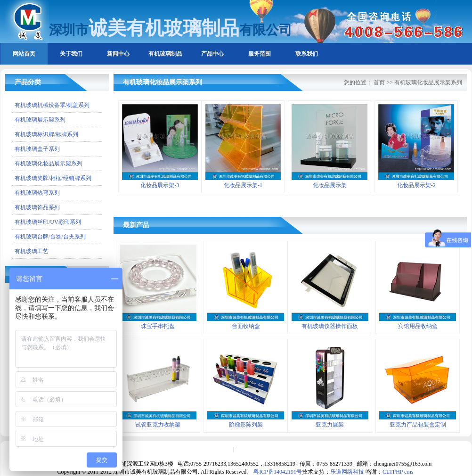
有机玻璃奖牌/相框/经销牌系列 (53, 178)
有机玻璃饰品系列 (37, 207)
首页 (379, 82)
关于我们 (71, 54)
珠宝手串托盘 (158, 326)
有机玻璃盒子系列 (37, 149)
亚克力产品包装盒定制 (418, 425)
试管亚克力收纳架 (158, 425)
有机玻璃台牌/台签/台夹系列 (50, 237)
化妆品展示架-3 (160, 185)
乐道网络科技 (347, 472)
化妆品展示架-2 (416, 185)
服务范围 (260, 54)
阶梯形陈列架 (246, 425)
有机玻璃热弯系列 (37, 193)
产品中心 (212, 54)
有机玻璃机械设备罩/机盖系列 (52, 105)
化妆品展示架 (330, 185)
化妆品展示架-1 (243, 185)
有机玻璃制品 (165, 54)
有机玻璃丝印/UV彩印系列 (48, 222)
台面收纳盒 (246, 326)
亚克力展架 (330, 425)
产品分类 (28, 82)
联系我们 (307, 54)
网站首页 (24, 54)
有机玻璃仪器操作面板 (330, 326)
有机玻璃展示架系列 (40, 120)
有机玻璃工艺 (32, 251)
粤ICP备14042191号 (278, 472)
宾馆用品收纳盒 (418, 326)
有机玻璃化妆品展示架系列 (49, 164)
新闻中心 (118, 54)
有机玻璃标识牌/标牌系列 (46, 134)
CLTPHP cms (398, 472)
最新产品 (136, 225)
